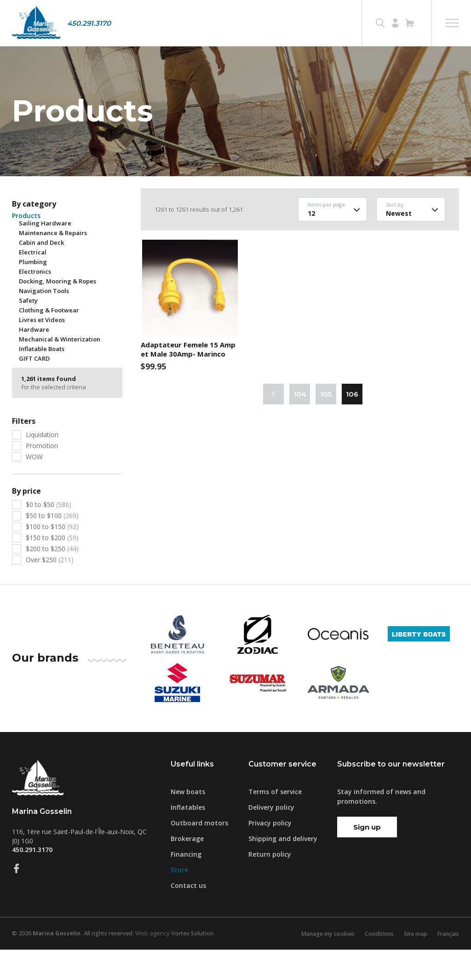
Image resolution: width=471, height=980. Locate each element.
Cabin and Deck (41, 273)
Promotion (42, 476)
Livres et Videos (42, 350)
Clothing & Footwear (49, 340)
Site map (411, 964)
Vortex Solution (202, 964)
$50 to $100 (52, 546)
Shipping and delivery (283, 869)
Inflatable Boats (42, 379)
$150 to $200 (52, 568)
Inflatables (188, 838)
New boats (188, 822)
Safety (28, 331)
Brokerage (187, 869)
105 (326, 425)
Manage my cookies (318, 964)
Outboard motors (199, 853)
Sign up (367, 857)
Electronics (35, 302)
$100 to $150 (52, 557)
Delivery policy (271, 838)
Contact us (188, 916)
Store (179, 900)
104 (300, 425)
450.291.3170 (89, 23)
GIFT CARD (34, 389)
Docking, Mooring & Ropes (57, 311)
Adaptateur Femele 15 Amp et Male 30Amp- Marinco (188, 380)
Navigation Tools (44, 321)
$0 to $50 (49, 535)
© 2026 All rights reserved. (77, 964)
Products (26, 246)
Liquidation (42, 465)
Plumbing (33, 292)
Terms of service (275, 822)
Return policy (270, 885)
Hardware (34, 360)
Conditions (373, 964)
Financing (186, 885)
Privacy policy (270, 853)
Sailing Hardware (45, 254)
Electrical (33, 282)
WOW (34, 487)
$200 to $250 (52, 579)
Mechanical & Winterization (60, 369)
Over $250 (50, 590)
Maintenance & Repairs (53, 263)
